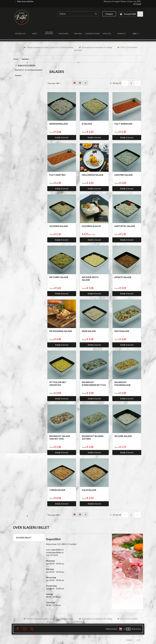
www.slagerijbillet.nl (55, 550)
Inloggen (109, 14)
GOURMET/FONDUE (92, 34)
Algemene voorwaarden (21, 637)
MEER (136, 34)
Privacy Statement (35, 637)
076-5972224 (52, 555)
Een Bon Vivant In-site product (102, 637)
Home (16, 59)
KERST (35, 34)
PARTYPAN (78, 34)
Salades (18, 75)
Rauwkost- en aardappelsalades (29, 70)
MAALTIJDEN (64, 34)
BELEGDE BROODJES (49, 33)
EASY (139, 640)
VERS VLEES (107, 34)
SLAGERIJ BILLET (24, 538)
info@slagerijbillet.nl (55, 552)
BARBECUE (121, 34)
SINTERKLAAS (20, 34)
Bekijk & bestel (62, 137)
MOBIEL (129, 640)
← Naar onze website (24, 1)
